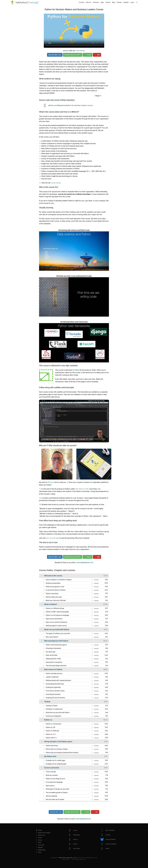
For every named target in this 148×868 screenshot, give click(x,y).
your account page (52, 538)
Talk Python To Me (82, 489)
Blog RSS (39, 847)
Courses (82, 2)
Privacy (39, 840)
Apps (102, 2)
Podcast (119, 2)
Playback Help (40, 850)
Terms (38, 842)
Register (126, 2)
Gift (97, 55)
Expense (43, 833)
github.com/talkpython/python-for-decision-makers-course (67, 105)
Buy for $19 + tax (55, 55)
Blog (113, 2)
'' (27, 2)
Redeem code (40, 835)
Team (87, 55)
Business (96, 2)
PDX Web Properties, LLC (68, 858)
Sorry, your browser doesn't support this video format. (74, 31)
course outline (56, 183)
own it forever (81, 51)
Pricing (38, 830)
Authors (108, 2)
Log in (132, 2)
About (38, 852)
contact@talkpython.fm (85, 562)
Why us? (89, 2)
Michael (50, 482)
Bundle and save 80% (73, 55)
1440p (77, 370)
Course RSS (40, 845)
